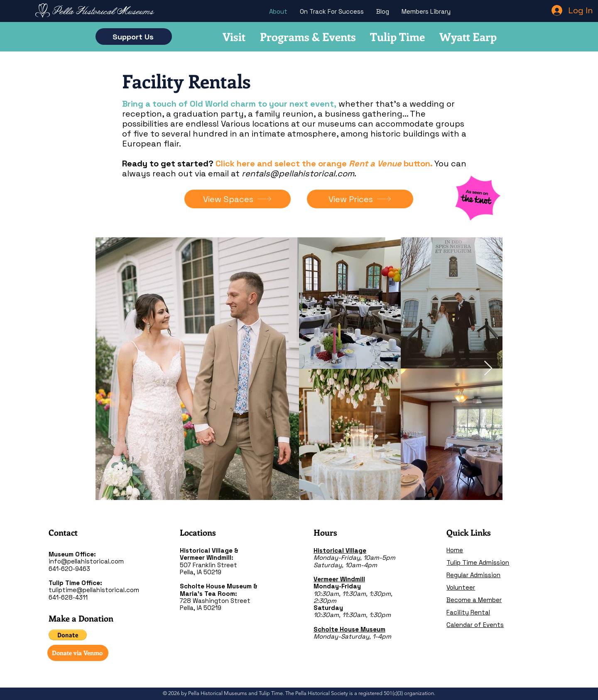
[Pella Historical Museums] (104, 12)
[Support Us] (134, 37)
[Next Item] (488, 369)
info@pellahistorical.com (86, 561)
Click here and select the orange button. (324, 163)
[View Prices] (360, 199)
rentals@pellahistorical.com (298, 173)
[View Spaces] (238, 199)
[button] (68, 635)
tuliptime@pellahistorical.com (94, 590)
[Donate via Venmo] (78, 653)
